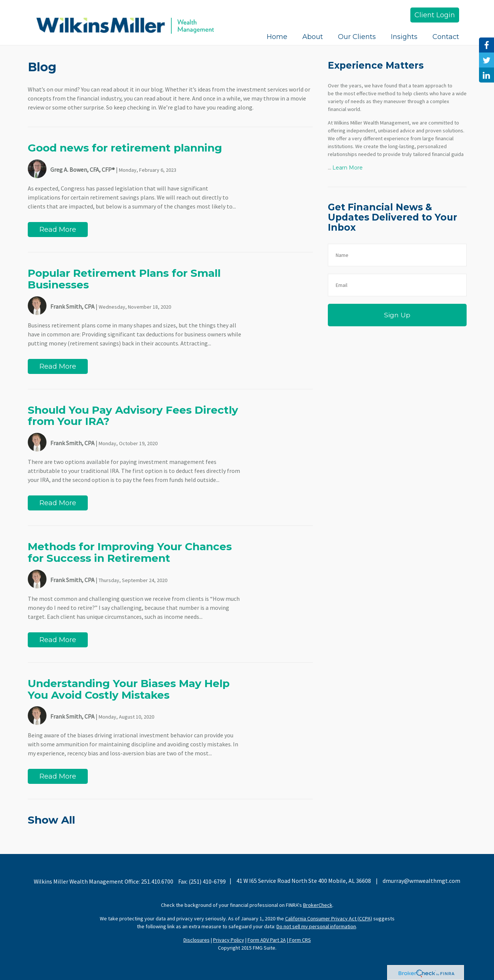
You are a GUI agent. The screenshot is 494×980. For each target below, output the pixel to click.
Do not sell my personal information (316, 926)
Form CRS (300, 940)
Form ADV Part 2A (267, 940)
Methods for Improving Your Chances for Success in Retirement (130, 552)
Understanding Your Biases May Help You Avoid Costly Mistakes (129, 689)
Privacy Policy (229, 940)
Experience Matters (376, 65)
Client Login (435, 15)
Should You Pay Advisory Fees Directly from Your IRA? (133, 416)
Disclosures (197, 940)
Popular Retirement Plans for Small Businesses (124, 279)
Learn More (348, 168)
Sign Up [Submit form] (397, 315)
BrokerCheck (318, 905)
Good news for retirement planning (125, 148)
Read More (58, 230)
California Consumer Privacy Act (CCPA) (329, 918)
